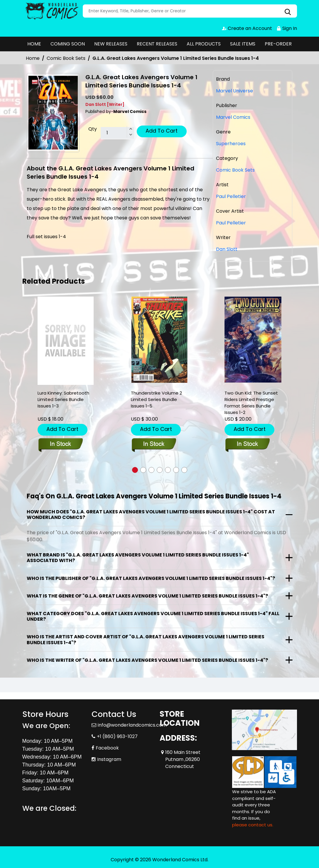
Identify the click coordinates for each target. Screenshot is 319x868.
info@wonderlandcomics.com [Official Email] (132, 725)
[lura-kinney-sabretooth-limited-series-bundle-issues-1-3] (66, 341)
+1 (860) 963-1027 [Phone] (117, 736)
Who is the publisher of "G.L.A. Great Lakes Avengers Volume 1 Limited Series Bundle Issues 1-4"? (151, 578)
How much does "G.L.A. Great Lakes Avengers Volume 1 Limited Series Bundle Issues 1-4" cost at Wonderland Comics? (151, 515)
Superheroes (231, 144)
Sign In (287, 28)
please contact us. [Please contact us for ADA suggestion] (253, 825)
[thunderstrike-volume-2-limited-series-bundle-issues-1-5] (159, 340)
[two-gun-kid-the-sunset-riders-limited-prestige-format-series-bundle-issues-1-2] (253, 340)
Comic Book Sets (66, 58)
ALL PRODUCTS (204, 44)
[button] (135, 470)
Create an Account (247, 28)
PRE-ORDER (278, 44)
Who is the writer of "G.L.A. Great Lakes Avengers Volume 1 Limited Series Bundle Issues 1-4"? (147, 660)
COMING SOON (68, 44)
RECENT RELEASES (157, 44)
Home (33, 58)
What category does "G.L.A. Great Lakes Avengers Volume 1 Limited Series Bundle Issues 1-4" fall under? (153, 616)
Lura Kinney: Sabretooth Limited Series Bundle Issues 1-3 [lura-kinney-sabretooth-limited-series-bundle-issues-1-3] (63, 399)
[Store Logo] (52, 11)
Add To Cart (162, 131)
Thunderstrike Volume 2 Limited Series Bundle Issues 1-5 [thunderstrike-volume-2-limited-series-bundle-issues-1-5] (156, 399)
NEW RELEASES (111, 44)
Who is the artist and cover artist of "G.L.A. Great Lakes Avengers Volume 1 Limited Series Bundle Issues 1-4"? (146, 639)
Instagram (109, 759)
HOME (34, 44)
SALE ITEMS (243, 44)
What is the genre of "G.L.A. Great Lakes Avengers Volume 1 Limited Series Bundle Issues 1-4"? (147, 596)
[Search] (190, 11)
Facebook (107, 748)
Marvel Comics (233, 117)
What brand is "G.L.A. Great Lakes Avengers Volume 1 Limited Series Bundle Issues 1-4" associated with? (138, 558)
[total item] (117, 133)
